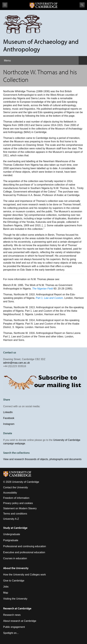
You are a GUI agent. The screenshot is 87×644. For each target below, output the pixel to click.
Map (6, 593)
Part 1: (49, 298)
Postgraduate (11, 540)
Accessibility (10, 493)
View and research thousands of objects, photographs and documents (42, 459)
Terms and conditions (15, 514)
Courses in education (15, 558)
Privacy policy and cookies (18, 503)
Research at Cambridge (17, 608)
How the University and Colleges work (24, 575)
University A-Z (11, 519)
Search (82, 5)
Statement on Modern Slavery (20, 508)
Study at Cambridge (15, 528)
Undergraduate (12, 534)
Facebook (9, 418)
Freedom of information (16, 498)
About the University (16, 568)
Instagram (9, 424)
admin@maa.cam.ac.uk (16, 363)
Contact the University (16, 487)
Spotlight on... (11, 633)
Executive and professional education (24, 552)
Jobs (6, 587)
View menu (5, 5)
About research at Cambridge (20, 621)
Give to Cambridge (14, 581)
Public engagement (14, 627)
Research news (12, 615)
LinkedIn (8, 412)
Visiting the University (15, 599)
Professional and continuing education (25, 546)
